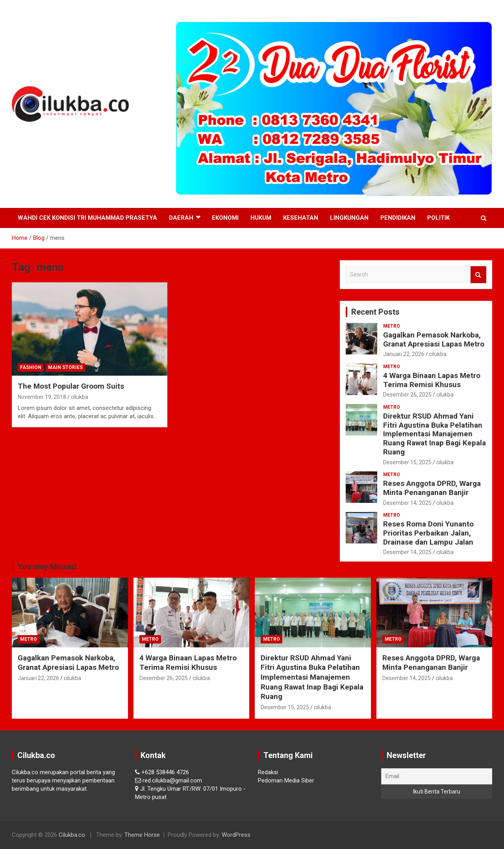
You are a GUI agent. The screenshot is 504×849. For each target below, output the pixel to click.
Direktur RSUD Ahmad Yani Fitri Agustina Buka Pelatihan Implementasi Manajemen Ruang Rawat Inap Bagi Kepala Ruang (435, 434)
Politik (438, 218)
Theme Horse (142, 835)
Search (478, 275)
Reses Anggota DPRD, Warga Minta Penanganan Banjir (432, 488)
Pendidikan (398, 218)
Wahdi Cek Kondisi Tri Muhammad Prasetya (87, 218)
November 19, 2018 (42, 397)
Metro (392, 326)
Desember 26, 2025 (407, 395)
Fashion (31, 367)
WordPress (236, 835)
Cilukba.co (72, 835)
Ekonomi (225, 218)
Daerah (181, 218)
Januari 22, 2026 (404, 354)
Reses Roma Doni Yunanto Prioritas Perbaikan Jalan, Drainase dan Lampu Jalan (428, 533)
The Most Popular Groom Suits (71, 386)
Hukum (261, 218)
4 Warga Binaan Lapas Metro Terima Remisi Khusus (432, 380)
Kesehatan (301, 218)
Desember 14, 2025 (407, 503)
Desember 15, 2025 (407, 462)
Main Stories (65, 367)
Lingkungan (349, 218)
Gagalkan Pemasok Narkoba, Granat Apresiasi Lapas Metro (434, 339)
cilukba (80, 397)
